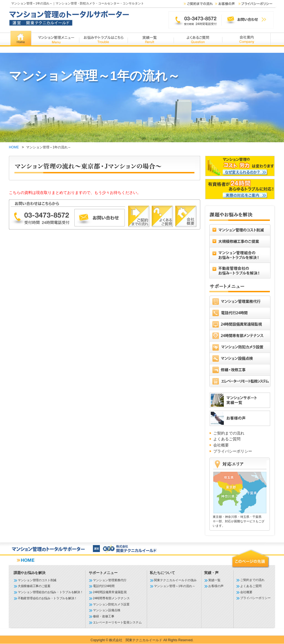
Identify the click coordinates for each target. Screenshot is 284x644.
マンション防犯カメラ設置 (111, 604)
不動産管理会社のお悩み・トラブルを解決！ (47, 598)
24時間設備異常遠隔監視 (110, 592)
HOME (14, 147)
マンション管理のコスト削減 (37, 580)
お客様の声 (216, 586)
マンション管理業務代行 (110, 580)
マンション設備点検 (107, 610)
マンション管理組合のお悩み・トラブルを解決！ (50, 592)
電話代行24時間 (104, 586)
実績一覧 (214, 580)
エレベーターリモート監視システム (117, 622)
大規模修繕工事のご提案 (34, 586)
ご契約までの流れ (229, 433)
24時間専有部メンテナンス (111, 598)
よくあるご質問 (227, 439)
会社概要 (221, 445)
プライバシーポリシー (233, 451)
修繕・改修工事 (104, 616)
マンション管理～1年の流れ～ (175, 586)
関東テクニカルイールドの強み (175, 580)
